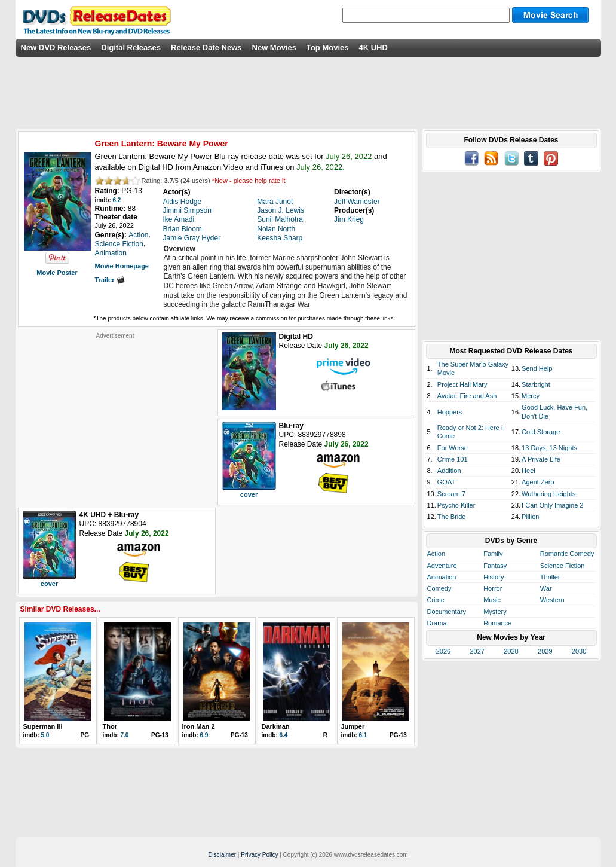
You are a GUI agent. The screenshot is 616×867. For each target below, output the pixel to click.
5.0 (45, 735)
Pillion (530, 517)
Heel (528, 471)
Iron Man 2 (199, 726)
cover (249, 494)
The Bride (452, 517)
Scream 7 (451, 494)
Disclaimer (222, 855)
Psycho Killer (456, 505)
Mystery (495, 612)
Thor (110, 726)
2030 (579, 651)
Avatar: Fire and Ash (467, 396)
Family (493, 554)
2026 (443, 651)
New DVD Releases (56, 48)
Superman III (43, 726)
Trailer (110, 280)
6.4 (284, 735)
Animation (442, 577)
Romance (497, 623)
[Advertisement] (115, 414)
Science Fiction (563, 566)
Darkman (276, 726)
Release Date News (206, 48)
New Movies (274, 48)
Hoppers (450, 412)
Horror (493, 588)
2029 (545, 651)
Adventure (442, 566)
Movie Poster (57, 273)
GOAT (446, 482)
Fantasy (495, 566)
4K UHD (373, 48)
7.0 (125, 735)
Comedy (439, 588)
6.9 (204, 735)
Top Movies (328, 48)
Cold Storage (541, 432)
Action (436, 554)
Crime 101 (453, 459)
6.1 (363, 735)
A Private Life (541, 459)
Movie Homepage (122, 266)
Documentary (447, 612)
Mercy (531, 396)
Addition (449, 471)
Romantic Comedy (567, 554)
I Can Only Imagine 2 (552, 505)
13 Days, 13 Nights (549, 448)
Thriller (550, 577)
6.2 (117, 200)
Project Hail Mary (462, 384)
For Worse (453, 448)
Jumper (353, 726)
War (546, 588)
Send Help (537, 368)
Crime (436, 600)
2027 (477, 651)
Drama (437, 623)
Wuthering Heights (548, 494)
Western (552, 600)
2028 (511, 651)
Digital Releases (131, 48)
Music (492, 600)
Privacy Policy (259, 855)
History (494, 577)
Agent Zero (538, 482)
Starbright (536, 384)
